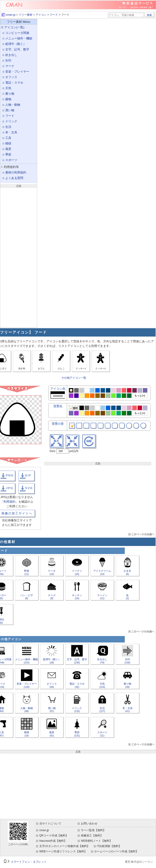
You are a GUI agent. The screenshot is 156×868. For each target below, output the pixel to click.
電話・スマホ (14, 83)
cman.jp (8, 15)
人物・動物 (13, 105)
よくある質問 (14, 178)
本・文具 (11, 132)
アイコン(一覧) (14, 27)
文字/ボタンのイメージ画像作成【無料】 (64, 846)
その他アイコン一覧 (74, 378)
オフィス (11, 77)
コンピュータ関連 (17, 33)
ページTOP (141, 534)
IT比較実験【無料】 (109, 846)
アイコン (41, 15)
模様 (8, 143)
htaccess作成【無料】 (53, 841)
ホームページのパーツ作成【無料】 (116, 851)
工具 (8, 138)
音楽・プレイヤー (17, 72)
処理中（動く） (16, 44)
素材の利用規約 (16, 172)
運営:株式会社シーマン (139, 862)
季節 (8, 154)
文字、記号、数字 (17, 49)
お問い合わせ (89, 824)
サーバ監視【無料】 (93, 830)
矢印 (8, 60)
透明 (74, 408)
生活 (8, 127)
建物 (8, 99)
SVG (29, 488)
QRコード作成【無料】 (54, 836)
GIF (28, 475)
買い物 (10, 110)
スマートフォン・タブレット (29, 862)
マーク (10, 66)
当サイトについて (50, 824)
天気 (8, 88)
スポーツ (11, 160)
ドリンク (11, 121)
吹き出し (11, 55)
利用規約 (9, 502)
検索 (149, 15)
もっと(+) (140, 396)
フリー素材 (26, 15)
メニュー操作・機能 (19, 38)
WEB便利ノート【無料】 (96, 841)
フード (54, 15)
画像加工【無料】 (92, 836)
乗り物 (10, 94)
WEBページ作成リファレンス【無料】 (63, 851)
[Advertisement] (19, 257)
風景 (8, 149)
